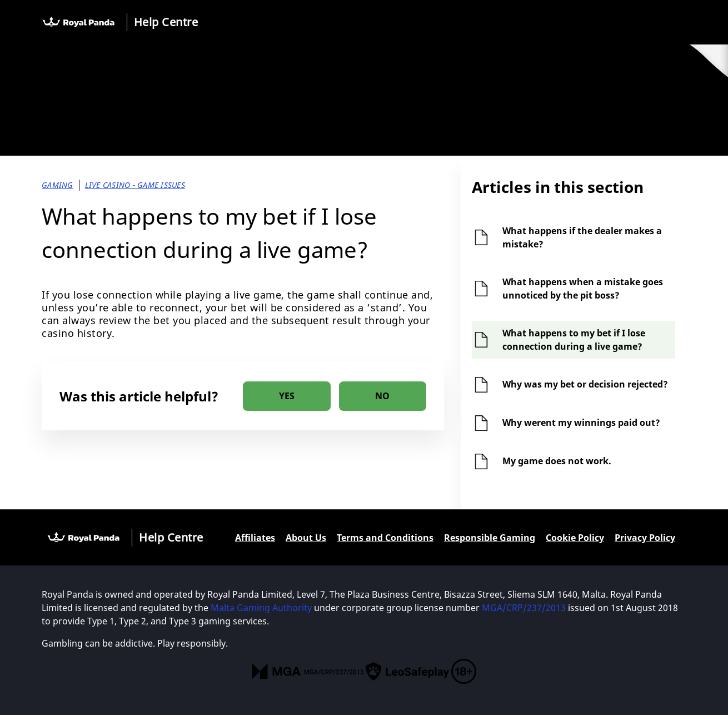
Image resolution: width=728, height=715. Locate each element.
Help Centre (166, 22)
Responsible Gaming (490, 538)
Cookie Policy (575, 538)
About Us (306, 538)
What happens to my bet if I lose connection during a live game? (574, 340)
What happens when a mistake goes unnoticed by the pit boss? (583, 289)
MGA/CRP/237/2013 (524, 608)
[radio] (287, 396)
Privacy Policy (645, 538)
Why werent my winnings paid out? (581, 423)
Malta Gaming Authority (261, 608)
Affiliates (255, 538)
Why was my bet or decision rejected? (585, 384)
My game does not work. (557, 461)
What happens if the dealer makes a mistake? (582, 237)
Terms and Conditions (385, 538)
